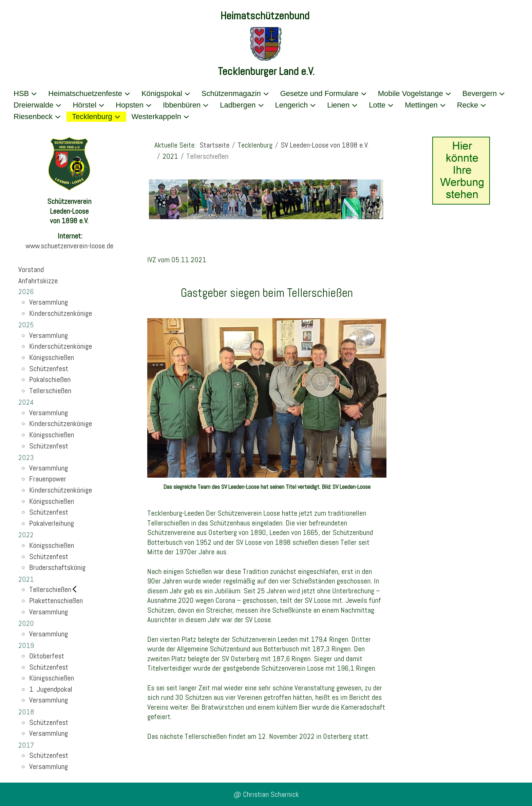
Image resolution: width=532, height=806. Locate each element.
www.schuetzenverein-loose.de (69, 246)
